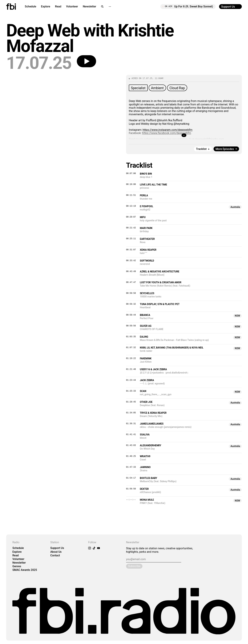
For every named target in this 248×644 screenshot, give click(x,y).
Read (58, 6)
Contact (55, 555)
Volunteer (72, 6)
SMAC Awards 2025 (25, 570)
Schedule (30, 6)
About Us (56, 552)
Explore (46, 6)
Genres (17, 566)
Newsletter (90, 6)
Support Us (57, 548)
